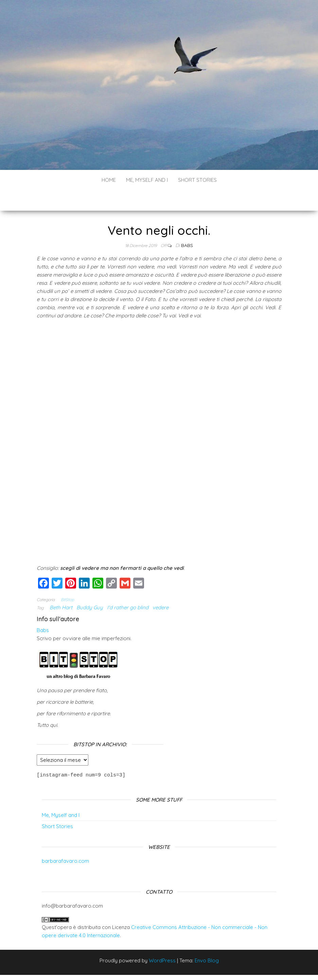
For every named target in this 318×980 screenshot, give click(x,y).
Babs (187, 225)
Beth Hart (61, 587)
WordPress (162, 940)
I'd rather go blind (128, 587)
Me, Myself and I (147, 180)
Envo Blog (207, 940)
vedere (161, 587)
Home (109, 180)
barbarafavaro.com (65, 840)
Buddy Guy (90, 587)
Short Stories (197, 180)
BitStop (67, 579)
